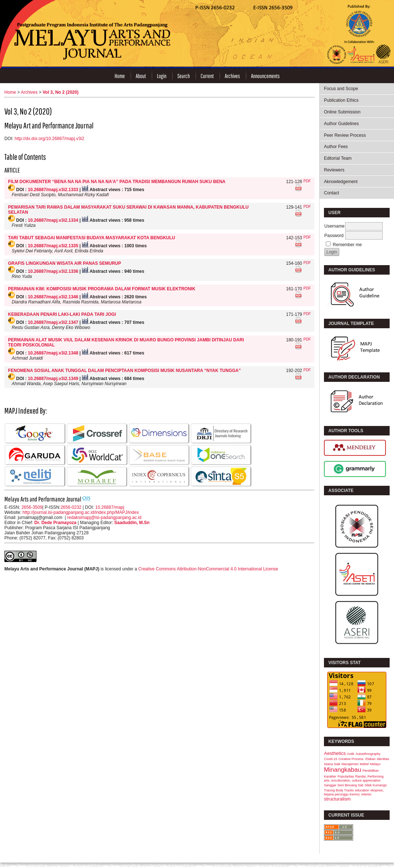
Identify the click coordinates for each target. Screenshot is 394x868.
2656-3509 (32, 507)
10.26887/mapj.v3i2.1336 (53, 271)
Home (120, 76)
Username (334, 226)
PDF (307, 181)
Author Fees (336, 147)
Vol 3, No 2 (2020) (61, 92)
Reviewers (334, 170)
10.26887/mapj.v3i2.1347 (53, 322)
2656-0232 (71, 507)
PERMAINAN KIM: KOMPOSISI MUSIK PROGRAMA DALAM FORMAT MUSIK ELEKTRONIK (102, 289)
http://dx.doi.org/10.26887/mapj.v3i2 (49, 139)
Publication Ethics (341, 100)
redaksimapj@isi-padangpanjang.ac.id (104, 518)
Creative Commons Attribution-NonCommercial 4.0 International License (208, 569)
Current (207, 76)
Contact (331, 193)
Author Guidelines (341, 124)
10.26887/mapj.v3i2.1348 (53, 353)
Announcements (265, 76)
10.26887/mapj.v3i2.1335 (53, 246)
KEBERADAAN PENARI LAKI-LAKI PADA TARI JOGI (62, 314)
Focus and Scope (341, 89)
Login (162, 76)
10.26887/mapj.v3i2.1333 (53, 190)
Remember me (347, 245)
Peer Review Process (345, 135)
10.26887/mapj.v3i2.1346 (53, 297)
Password (334, 236)
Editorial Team (338, 158)
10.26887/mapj (110, 507)
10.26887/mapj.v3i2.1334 (53, 220)
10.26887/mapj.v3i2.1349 (53, 379)
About (141, 76)
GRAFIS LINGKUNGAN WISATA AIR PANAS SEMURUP (65, 263)
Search (184, 76)
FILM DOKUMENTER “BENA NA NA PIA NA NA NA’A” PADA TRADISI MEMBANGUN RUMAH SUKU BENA (117, 182)
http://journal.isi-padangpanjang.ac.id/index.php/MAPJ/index (81, 512)
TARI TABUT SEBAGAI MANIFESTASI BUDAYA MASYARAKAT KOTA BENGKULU (92, 238)
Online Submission (342, 112)
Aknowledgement (341, 182)
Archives (232, 76)
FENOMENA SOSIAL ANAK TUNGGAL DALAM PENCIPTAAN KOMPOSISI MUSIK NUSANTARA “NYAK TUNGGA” (124, 371)
